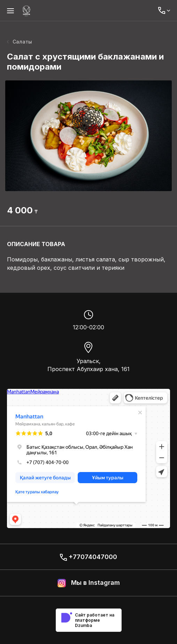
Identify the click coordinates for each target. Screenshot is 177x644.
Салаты (20, 42)
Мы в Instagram (89, 583)
